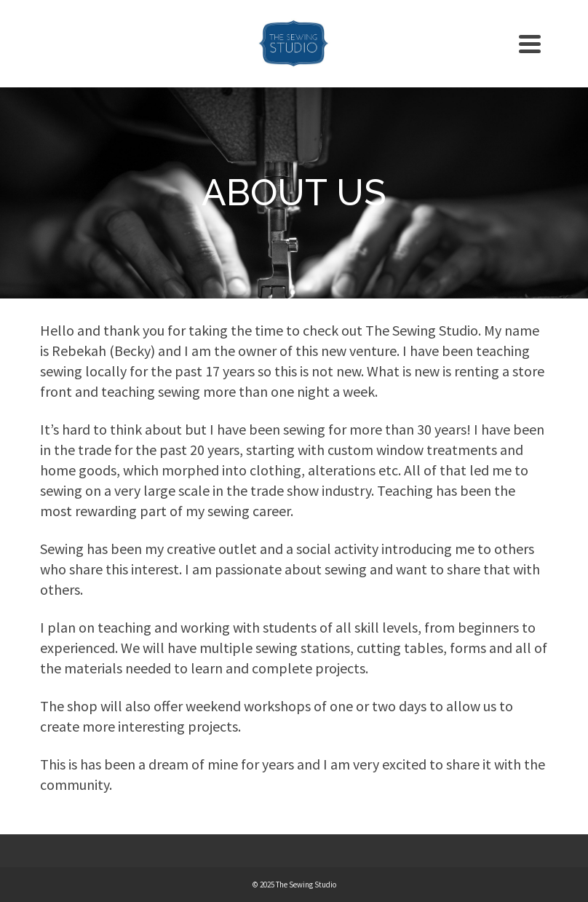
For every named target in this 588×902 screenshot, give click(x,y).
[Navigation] (530, 44)
